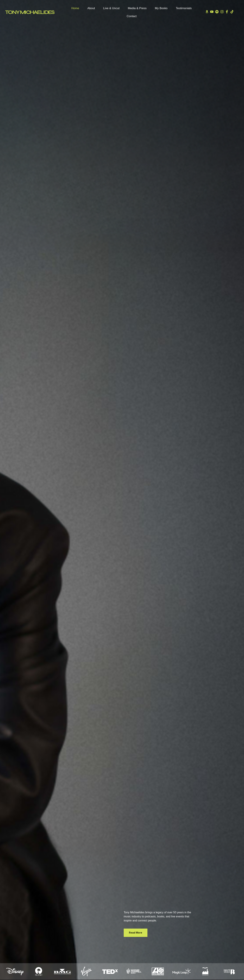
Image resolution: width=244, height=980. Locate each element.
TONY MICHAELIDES (30, 12)
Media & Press (137, 8)
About (91, 8)
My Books (161, 8)
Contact (132, 16)
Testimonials (184, 8)
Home (75, 8)
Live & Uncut (111, 8)
